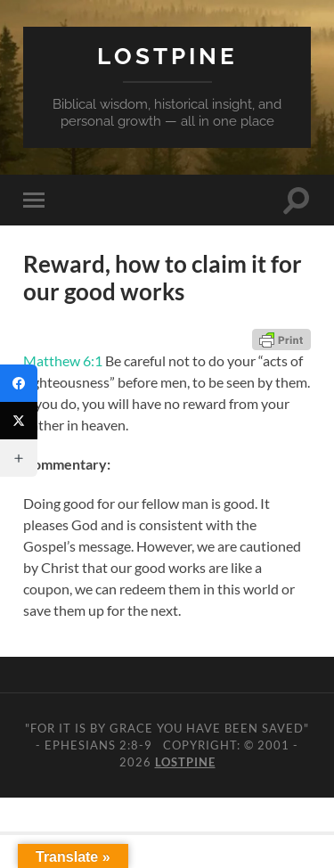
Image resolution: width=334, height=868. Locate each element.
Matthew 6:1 (63, 360)
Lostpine (167, 56)
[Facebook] (19, 383)
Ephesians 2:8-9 (98, 745)
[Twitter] (19, 421)
